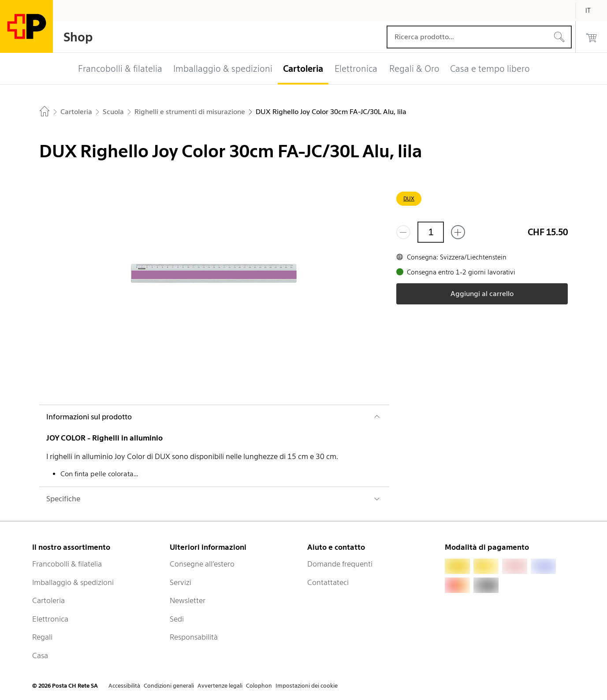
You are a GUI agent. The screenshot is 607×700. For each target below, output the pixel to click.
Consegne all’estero (202, 564)
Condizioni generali (169, 686)
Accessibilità (124, 686)
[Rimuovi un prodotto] (403, 232)
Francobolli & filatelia (67, 564)
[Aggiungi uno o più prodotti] (458, 232)
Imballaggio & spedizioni (73, 582)
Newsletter (188, 600)
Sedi (177, 619)
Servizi (181, 582)
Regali (42, 637)
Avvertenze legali (220, 686)
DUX (409, 198)
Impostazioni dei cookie (307, 686)
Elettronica (50, 619)
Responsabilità (194, 637)
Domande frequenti (340, 564)
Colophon (259, 686)
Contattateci (328, 582)
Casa (40, 656)
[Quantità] (431, 232)
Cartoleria (48, 600)
